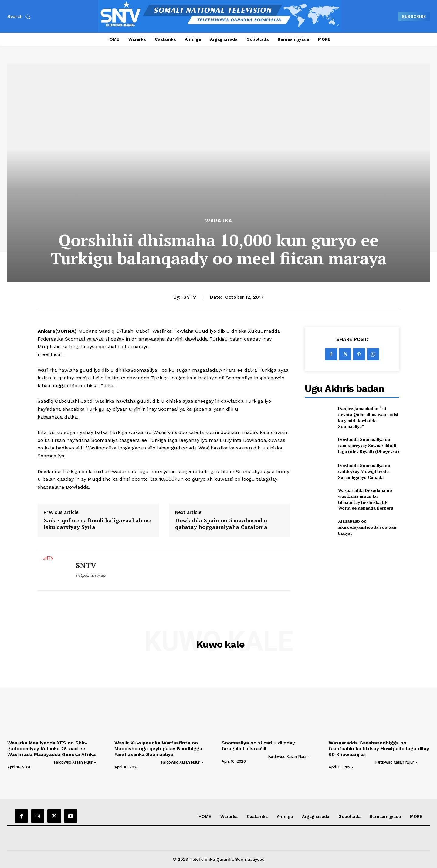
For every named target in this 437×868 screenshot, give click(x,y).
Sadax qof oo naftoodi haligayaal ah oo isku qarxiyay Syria (97, 524)
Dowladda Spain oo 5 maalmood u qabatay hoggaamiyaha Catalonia (221, 524)
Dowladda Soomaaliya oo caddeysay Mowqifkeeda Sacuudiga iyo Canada (364, 471)
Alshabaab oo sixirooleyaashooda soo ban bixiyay (367, 527)
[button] (20, 16)
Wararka (219, 221)
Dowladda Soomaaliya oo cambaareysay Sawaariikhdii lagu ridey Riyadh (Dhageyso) (369, 445)
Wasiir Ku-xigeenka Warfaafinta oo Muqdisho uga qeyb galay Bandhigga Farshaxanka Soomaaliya (158, 749)
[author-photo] (30, 762)
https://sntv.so (91, 575)
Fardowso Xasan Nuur (73, 762)
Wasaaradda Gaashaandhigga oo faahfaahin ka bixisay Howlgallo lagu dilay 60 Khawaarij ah (379, 749)
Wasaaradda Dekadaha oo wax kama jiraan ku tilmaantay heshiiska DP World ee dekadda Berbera (366, 499)
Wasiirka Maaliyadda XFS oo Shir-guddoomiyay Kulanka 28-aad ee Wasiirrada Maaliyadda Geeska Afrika (51, 749)
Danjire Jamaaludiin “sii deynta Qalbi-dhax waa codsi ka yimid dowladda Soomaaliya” (368, 417)
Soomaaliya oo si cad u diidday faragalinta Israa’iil (258, 746)
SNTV (190, 297)
